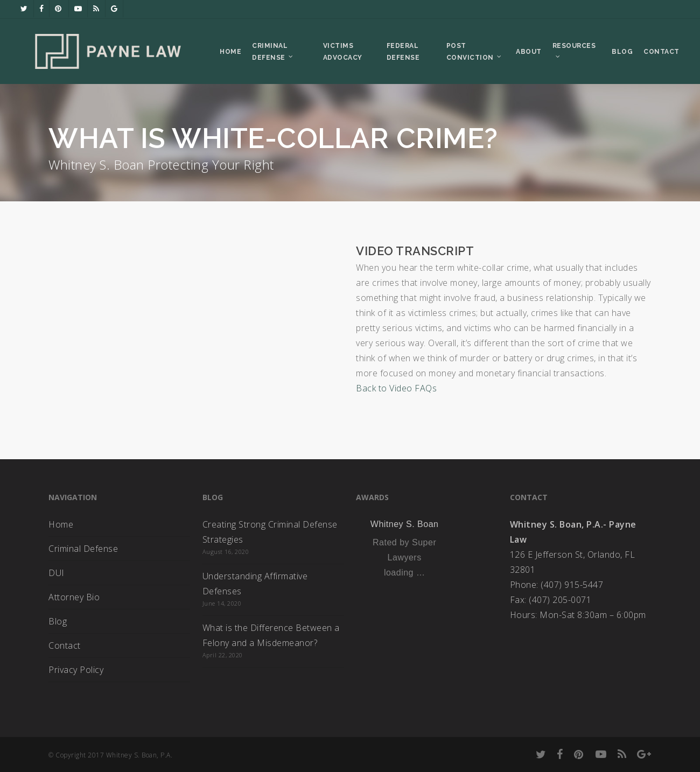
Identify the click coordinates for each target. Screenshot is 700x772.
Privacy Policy (76, 670)
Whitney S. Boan (405, 524)
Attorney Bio (74, 597)
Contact (65, 645)
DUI (57, 573)
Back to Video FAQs (396, 388)
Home (61, 524)
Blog (58, 621)
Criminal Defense (83, 549)
